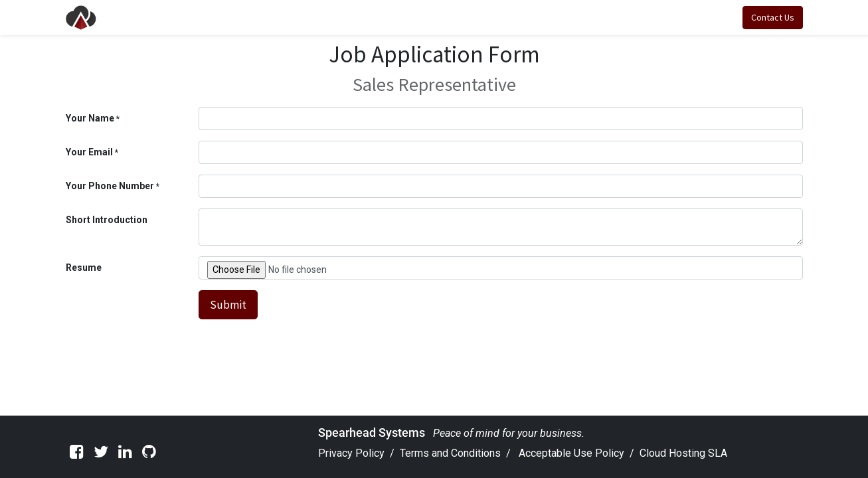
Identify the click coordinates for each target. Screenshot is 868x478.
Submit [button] (228, 305)
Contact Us (773, 17)
